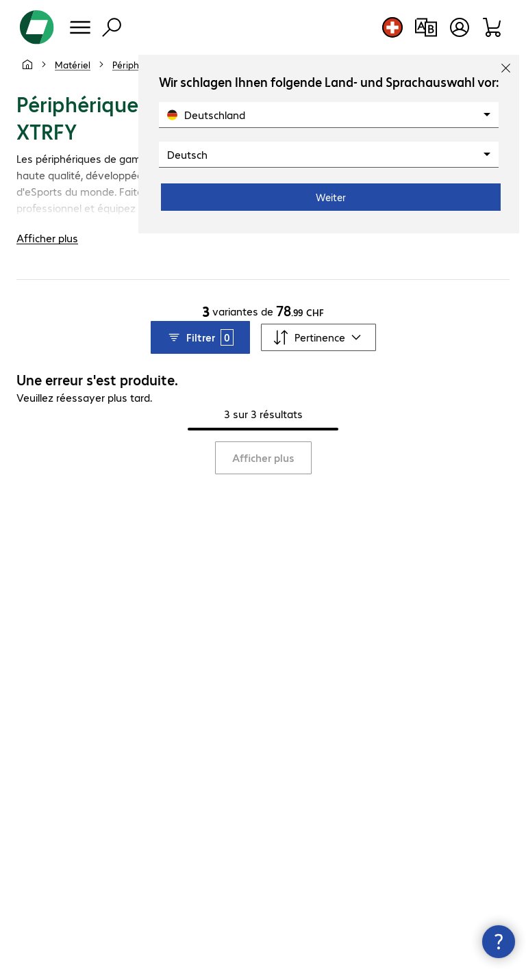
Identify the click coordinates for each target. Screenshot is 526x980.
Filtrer (200, 337)
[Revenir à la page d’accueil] (37, 27)
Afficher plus (263, 457)
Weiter (331, 197)
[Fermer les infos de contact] (499, 942)
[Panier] (493, 27)
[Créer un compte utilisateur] (460, 27)
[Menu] (80, 27)
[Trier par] (318, 337)
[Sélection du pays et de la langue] (392, 27)
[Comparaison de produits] (426, 27)
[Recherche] (112, 27)
